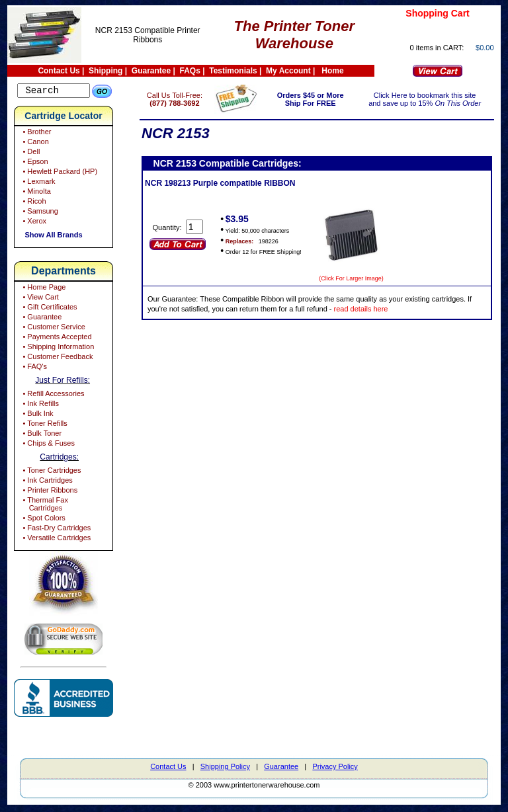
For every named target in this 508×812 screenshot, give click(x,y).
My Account (288, 71)
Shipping (106, 71)
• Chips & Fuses (48, 445)
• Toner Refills (44, 425)
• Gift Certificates (49, 309)
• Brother (36, 134)
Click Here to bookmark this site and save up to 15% (429, 99)
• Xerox (33, 223)
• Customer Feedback (57, 358)
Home (332, 71)
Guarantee (151, 71)
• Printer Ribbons (49, 492)
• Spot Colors (43, 520)
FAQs (190, 71)
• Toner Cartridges (51, 472)
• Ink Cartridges (46, 482)
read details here (386, 309)
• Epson (34, 163)
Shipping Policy (225, 768)
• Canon (34, 143)
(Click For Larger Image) (370, 278)
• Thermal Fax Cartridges (44, 506)
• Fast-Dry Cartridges (56, 530)
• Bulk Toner (41, 435)
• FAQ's (34, 368)
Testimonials (233, 71)
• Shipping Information (57, 348)
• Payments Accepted (56, 339)
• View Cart (39, 299)
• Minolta (35, 193)
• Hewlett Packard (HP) (59, 173)
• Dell (30, 153)
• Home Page (43, 289)
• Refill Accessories (52, 395)
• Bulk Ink (37, 415)
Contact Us (59, 71)
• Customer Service (53, 329)
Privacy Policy (335, 768)
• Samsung (39, 213)
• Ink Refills (40, 405)
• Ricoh (33, 203)
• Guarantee (41, 319)
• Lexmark (38, 183)
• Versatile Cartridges (56, 540)
